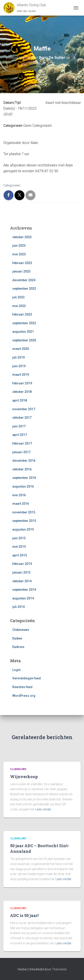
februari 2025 (22, 263)
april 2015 (20, 555)
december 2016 (24, 461)
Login (16, 670)
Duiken (17, 638)
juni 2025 (19, 246)
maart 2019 (21, 375)
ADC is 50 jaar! (24, 915)
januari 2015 (21, 572)
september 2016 (24, 478)
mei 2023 (19, 306)
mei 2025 (19, 254)
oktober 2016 (22, 469)
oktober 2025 (22, 237)
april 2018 (20, 400)
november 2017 (24, 409)
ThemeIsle (59, 969)
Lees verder (43, 809)
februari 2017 (22, 443)
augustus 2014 (23, 598)
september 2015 (24, 521)
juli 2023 (18, 297)
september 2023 (24, 289)
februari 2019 (22, 383)
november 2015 (24, 512)
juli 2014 (18, 607)
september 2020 (24, 340)
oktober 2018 (22, 392)
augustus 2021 (23, 332)
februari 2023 (22, 314)
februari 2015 (22, 564)
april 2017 (20, 435)
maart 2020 (21, 349)
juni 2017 (19, 426)
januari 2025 (21, 271)
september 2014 (24, 590)
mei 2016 (19, 495)
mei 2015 (19, 547)
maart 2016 (21, 504)
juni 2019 (19, 366)
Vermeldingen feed (27, 678)
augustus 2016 (23, 486)
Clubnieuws (21, 630)
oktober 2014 (22, 581)
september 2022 (24, 323)
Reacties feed (22, 687)
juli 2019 (18, 357)
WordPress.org (24, 696)
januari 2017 (21, 452)
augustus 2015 (23, 529)
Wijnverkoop (24, 777)
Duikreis (18, 647)
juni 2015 (19, 538)
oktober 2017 (22, 418)
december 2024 (24, 280)
